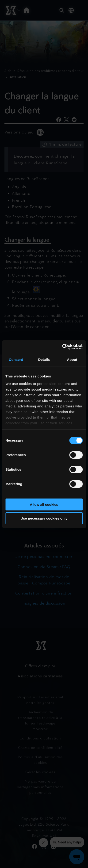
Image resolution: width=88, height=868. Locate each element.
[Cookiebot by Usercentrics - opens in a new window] (63, 347)
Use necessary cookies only (44, 518)
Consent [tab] (16, 360)
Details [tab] (44, 360)
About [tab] (72, 360)
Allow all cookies (44, 504)
